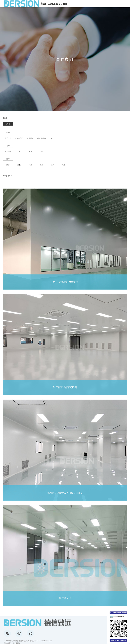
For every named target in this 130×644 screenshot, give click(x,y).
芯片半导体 (19, 138)
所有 (8, 124)
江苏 (8, 165)
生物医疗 (30, 138)
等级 (8, 146)
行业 (8, 132)
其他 (53, 138)
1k (19, 152)
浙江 (19, 165)
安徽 (30, 165)
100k (41, 152)
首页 (53, 4)
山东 (41, 165)
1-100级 (8, 152)
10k (30, 152)
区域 (8, 159)
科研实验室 (41, 138)
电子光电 (8, 138)
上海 (53, 165)
